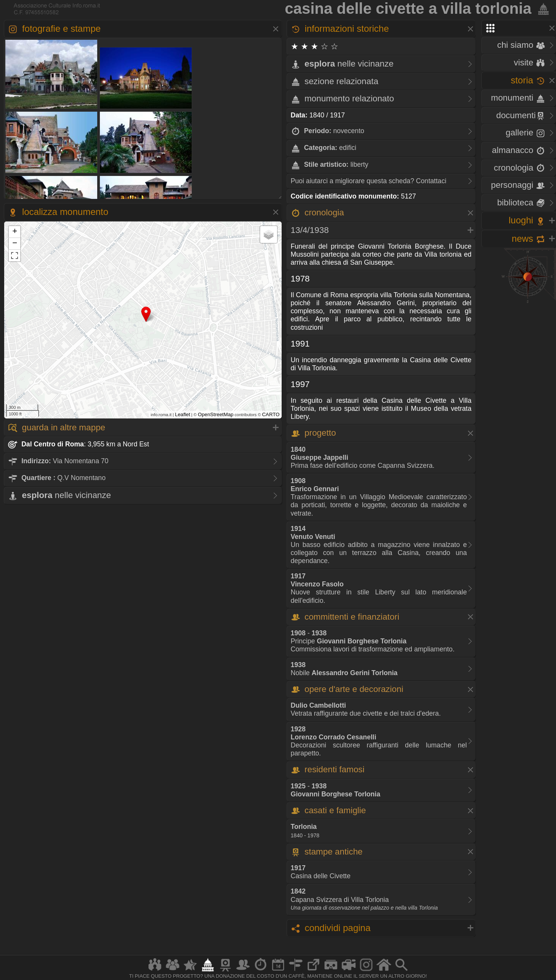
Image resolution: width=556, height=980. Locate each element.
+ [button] (15, 232)
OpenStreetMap (216, 414)
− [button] (15, 244)
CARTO (271, 414)
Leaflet (183, 414)
